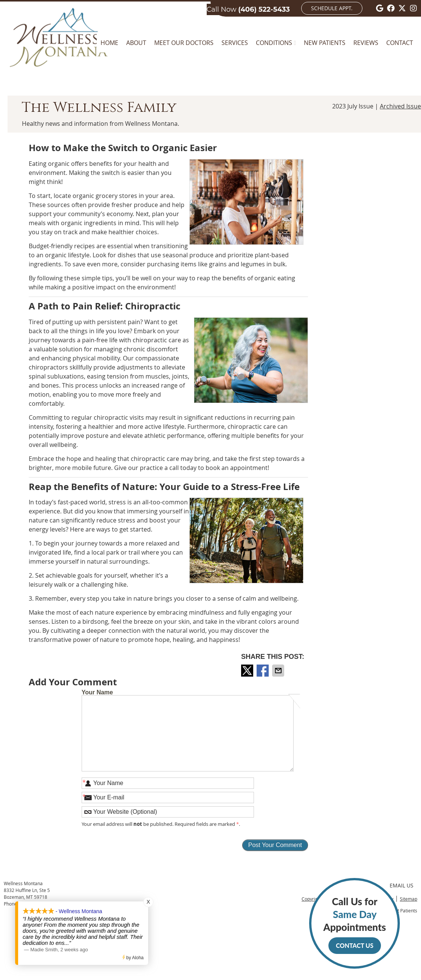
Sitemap (409, 899)
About (136, 43)
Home (109, 43)
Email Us (402, 885)
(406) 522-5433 (264, 9)
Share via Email (279, 671)
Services (235, 43)
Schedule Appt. (332, 8)
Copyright (312, 899)
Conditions (274, 43)
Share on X (248, 671)
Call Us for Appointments (354, 925)
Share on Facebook (263, 671)
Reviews (366, 43)
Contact (400, 43)
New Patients (325, 43)
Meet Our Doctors (184, 43)
